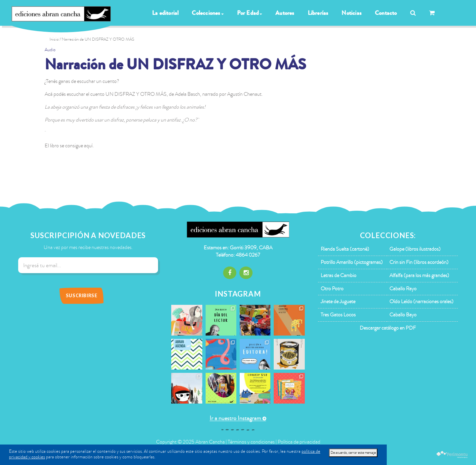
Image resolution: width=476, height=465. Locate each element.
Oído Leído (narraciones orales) (421, 302)
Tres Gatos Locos (338, 315)
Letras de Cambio (338, 275)
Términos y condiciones (251, 442)
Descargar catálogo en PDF (388, 328)
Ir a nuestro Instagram (235, 418)
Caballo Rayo (403, 289)
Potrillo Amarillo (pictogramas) (352, 262)
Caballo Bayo (403, 315)
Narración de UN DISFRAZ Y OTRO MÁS (175, 65)
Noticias (352, 13)
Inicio (54, 39)
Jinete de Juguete (338, 302)
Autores (285, 13)
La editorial (165, 13)
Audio (50, 50)
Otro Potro (332, 289)
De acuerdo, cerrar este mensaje (353, 453)
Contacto (386, 13)
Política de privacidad (299, 442)
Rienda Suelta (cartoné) (345, 249)
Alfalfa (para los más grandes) (419, 275)
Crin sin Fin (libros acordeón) (419, 262)
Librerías (318, 13)
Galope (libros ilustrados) (415, 249)
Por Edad (250, 13)
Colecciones (208, 13)
